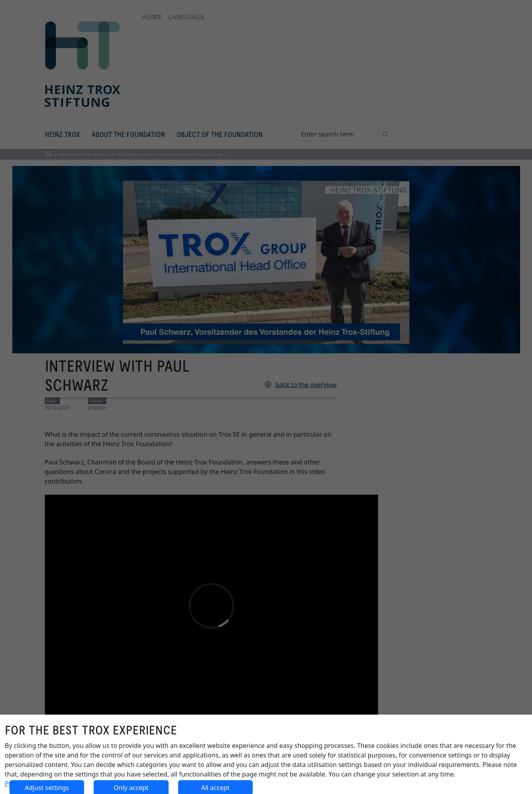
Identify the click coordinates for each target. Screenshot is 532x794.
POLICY (16, 784)
